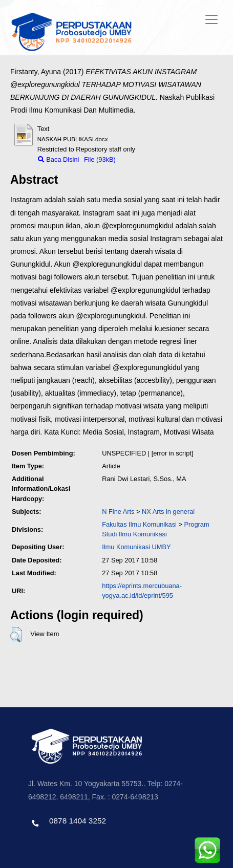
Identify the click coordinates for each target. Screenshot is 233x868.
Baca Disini (59, 159)
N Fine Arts (118, 512)
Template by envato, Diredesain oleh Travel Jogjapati (105, 843)
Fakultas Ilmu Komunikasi (139, 524)
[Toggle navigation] (211, 19)
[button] (16, 635)
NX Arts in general (168, 512)
